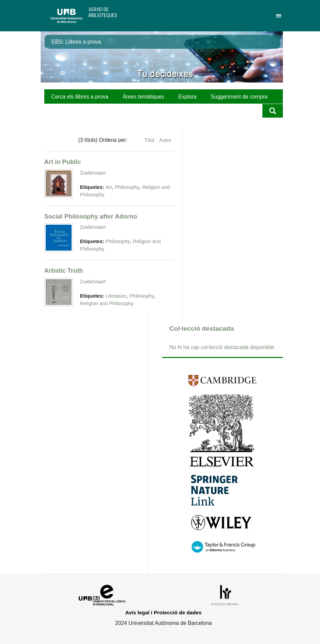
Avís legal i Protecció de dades (164, 612)
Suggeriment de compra (239, 97)
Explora (187, 97)
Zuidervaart (93, 173)
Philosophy (127, 187)
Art (109, 187)
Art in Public (63, 162)
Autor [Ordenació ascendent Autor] (165, 140)
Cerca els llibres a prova (80, 97)
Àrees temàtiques (143, 97)
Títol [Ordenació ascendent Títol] (150, 140)
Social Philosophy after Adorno (91, 216)
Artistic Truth (64, 271)
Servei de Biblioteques (103, 12)
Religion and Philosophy (107, 303)
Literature (116, 296)
